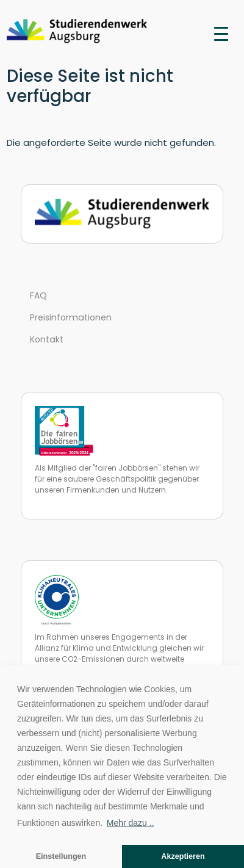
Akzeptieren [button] (183, 856)
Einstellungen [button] (61, 856)
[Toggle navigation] (221, 33)
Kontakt (47, 339)
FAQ (38, 295)
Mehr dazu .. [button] (131, 823)
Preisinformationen (71, 317)
